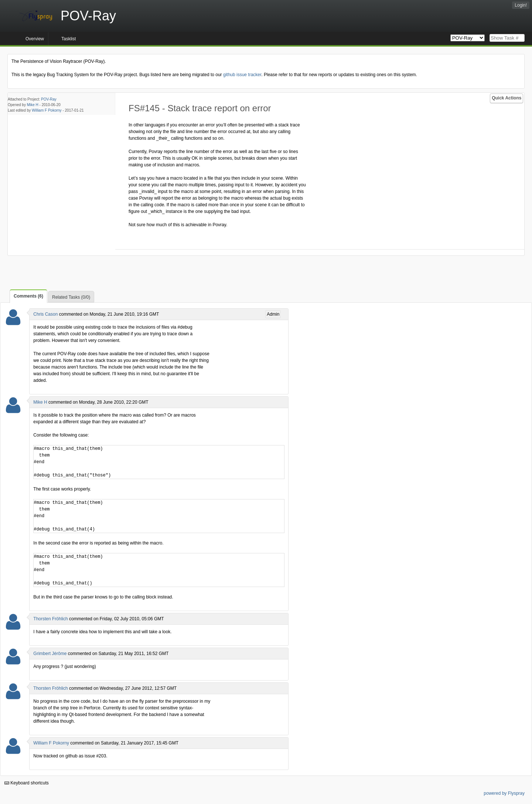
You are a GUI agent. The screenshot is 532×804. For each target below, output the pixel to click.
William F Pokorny (47, 110)
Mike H (33, 105)
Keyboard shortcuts (27, 783)
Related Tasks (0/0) (71, 297)
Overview (35, 39)
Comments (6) (28, 296)
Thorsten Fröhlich (50, 619)
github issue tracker (242, 75)
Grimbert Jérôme (50, 654)
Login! (521, 5)
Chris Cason (45, 314)
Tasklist (69, 39)
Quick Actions (507, 98)
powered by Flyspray (504, 793)
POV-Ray (49, 99)
